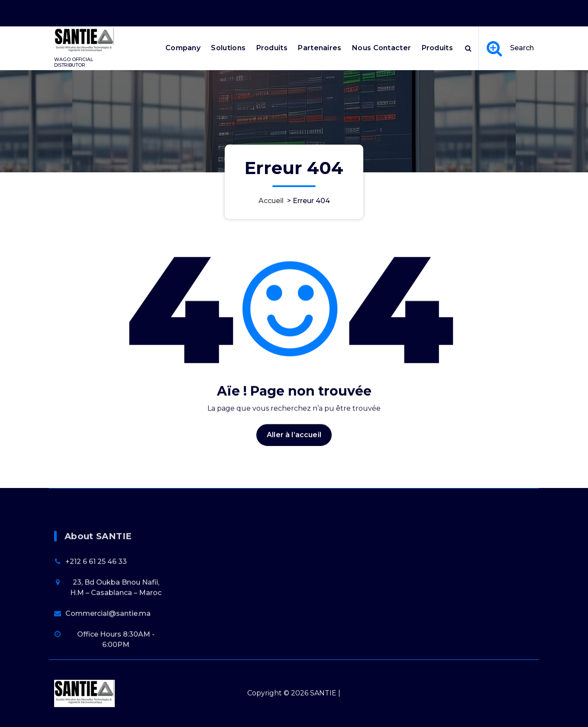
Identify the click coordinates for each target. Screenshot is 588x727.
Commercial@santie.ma (108, 667)
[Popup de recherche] (468, 48)
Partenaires (320, 48)
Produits (272, 48)
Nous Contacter (381, 48)
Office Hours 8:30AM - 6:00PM (424, 10)
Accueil (271, 201)
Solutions (228, 48)
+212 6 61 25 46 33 (96, 616)
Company (183, 48)
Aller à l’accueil (294, 458)
